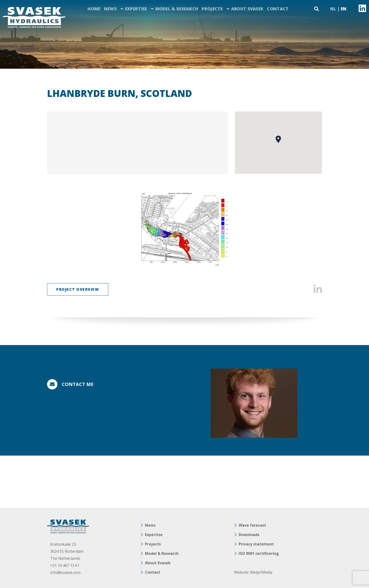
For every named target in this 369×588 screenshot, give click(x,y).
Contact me (78, 384)
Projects (212, 9)
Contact (278, 9)
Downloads (249, 535)
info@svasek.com (65, 572)
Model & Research (177, 9)
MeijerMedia (261, 572)
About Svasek (247, 9)
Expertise (136, 9)
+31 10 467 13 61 (65, 565)
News (110, 9)
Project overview (78, 289)
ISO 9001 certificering (259, 553)
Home (94, 9)
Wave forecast (252, 525)
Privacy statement (256, 544)
